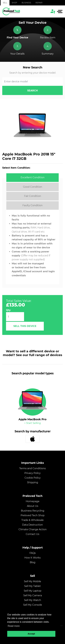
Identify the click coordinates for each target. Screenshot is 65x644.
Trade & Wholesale (32, 520)
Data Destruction (32, 525)
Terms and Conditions (32, 468)
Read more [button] (14, 626)
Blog (33, 562)
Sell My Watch (33, 600)
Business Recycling (33, 511)
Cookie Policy (33, 478)
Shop (14, 3)
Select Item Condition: (16, 168)
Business (26, 3)
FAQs (33, 553)
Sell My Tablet (32, 586)
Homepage (33, 501)
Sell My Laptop (33, 591)
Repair (39, 3)
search (32, 91)
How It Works (32, 558)
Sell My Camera (33, 595)
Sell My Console (33, 605)
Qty (8, 310)
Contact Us (32, 534)
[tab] (32, 178)
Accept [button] (31, 634)
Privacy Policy (32, 473)
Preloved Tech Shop (33, 515)
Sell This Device (25, 326)
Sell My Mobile (32, 581)
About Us (33, 506)
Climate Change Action (33, 529)
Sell (5, 3)
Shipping (33, 482)
